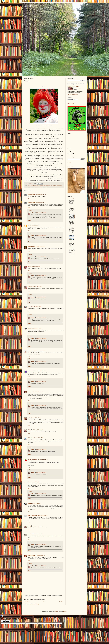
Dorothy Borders (31, 247)
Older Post (61, 602)
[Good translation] (3, 621)
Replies (31, 210)
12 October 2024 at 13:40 (41, 297)
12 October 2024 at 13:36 (41, 236)
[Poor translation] (8, 621)
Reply (29, 198)
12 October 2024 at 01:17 (41, 202)
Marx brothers (27, 187)
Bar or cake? (71, 199)
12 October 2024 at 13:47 (41, 361)
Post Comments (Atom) (34, 604)
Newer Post (27, 602)
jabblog (29, 6)
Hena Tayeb (30, 534)
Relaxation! (70, 167)
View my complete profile (73, 94)
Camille (29, 503)
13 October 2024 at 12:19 (41, 472)
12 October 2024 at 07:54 (36, 307)
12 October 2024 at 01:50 (35, 225)
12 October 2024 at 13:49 (41, 381)
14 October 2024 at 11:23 (43, 515)
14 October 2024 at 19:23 (40, 555)
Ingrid (29, 418)
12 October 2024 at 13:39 (41, 276)
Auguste (29, 186)
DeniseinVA (30, 391)
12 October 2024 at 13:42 (41, 317)
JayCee (29, 328)
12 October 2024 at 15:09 (38, 438)
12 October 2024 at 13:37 (36, 418)
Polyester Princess (31, 555)
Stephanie (30, 287)
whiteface (45, 187)
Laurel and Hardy (53, 186)
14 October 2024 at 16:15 (38, 534)
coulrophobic (47, 186)
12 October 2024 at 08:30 (36, 328)
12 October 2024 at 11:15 (41, 371)
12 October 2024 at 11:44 (38, 391)
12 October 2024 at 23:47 (35, 482)
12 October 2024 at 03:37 (40, 247)
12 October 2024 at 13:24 (41, 213)
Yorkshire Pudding (32, 194)
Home (44, 602)
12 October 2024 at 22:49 (43, 459)
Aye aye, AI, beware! (71, 242)
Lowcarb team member (32, 459)
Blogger (65, 612)
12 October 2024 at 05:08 (35, 267)
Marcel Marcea (59, 186)
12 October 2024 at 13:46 (41, 339)
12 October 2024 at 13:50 (41, 405)
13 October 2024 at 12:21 (41, 494)
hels (28, 225)
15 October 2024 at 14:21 (41, 566)
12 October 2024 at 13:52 (38, 430)
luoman (57, 612)
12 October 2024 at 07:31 (37, 287)
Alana (29, 482)
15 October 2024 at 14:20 (41, 544)
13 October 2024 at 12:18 (41, 450)
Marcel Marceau (28, 168)
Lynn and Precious (31, 371)
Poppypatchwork (31, 351)
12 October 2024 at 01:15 (41, 194)
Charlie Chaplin (39, 186)
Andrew (29, 307)
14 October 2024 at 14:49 (38, 526)
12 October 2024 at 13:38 (41, 257)
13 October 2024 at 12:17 (36, 503)
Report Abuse (71, 103)
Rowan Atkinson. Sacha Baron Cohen (37, 187)
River (29, 267)
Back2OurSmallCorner (32, 515)
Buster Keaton (33, 186)
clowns (36, 129)
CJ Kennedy (30, 438)
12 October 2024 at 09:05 (40, 351)
